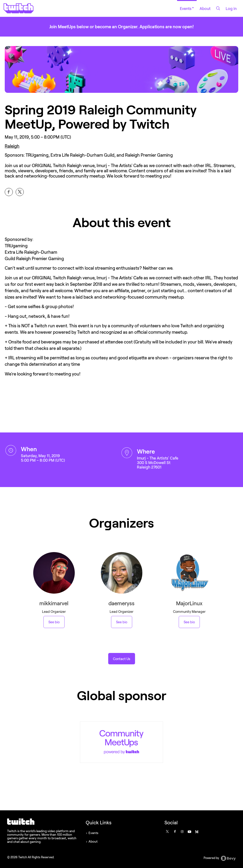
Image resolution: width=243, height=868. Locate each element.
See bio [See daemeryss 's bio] (122, 622)
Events (187, 8)
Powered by (220, 858)
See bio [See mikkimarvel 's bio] (54, 622)
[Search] (218, 8)
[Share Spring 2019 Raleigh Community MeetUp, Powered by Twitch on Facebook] (9, 192)
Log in (231, 8)
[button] (122, 659)
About (205, 8)
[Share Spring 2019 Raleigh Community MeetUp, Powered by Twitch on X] (20, 192)
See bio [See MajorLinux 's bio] (189, 622)
